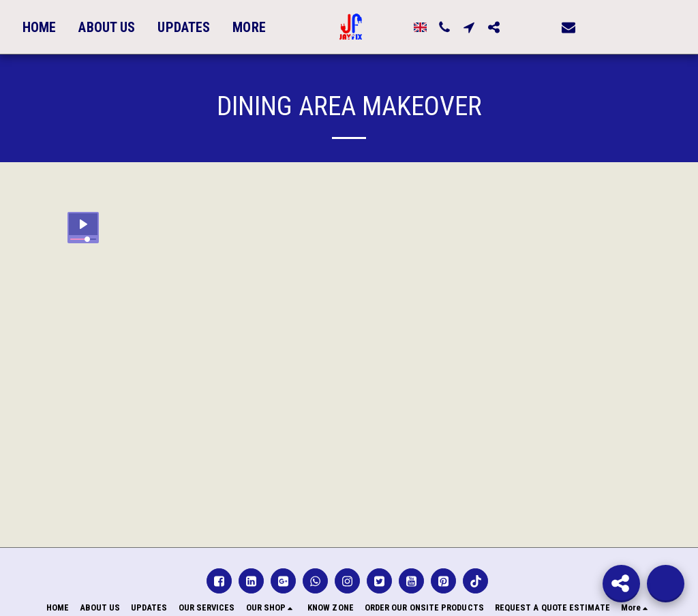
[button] (506, 27)
